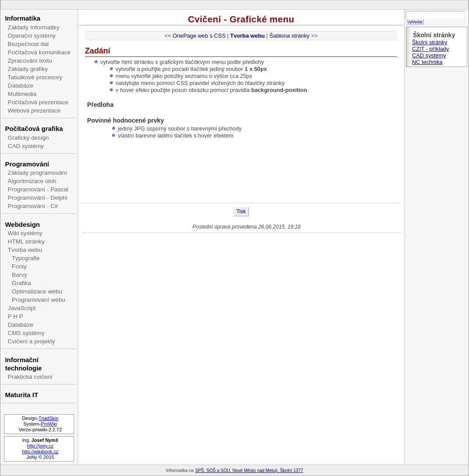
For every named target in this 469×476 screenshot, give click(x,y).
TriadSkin (49, 418)
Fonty (19, 266)
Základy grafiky (28, 69)
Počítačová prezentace (38, 102)
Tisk (241, 212)
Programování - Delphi (38, 198)
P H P (16, 316)
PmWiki (49, 424)
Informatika (23, 18)
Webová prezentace (34, 111)
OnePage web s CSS (199, 36)
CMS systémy (26, 333)
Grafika (21, 283)
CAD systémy (26, 146)
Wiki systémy (25, 233)
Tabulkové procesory (35, 77)
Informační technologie (23, 364)
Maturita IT (21, 395)
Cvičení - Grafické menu (241, 19)
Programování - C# (33, 206)
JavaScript (22, 308)
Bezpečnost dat (28, 44)
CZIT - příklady (430, 49)
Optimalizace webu (37, 291)
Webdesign (22, 224)
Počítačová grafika (34, 129)
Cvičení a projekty (32, 341)
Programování (27, 164)
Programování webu (39, 300)
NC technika (427, 62)
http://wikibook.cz (40, 451)
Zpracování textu (30, 61)
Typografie (26, 258)
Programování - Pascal (38, 189)
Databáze (21, 86)
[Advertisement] (241, 174)
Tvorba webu (25, 250)
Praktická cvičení (30, 377)
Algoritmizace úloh (32, 181)
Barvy (20, 275)
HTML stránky (26, 242)
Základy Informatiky (34, 27)
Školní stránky (430, 42)
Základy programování (37, 173)
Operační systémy (32, 36)
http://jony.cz (40, 446)
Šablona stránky (289, 36)
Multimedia (22, 94)
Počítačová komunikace (39, 52)
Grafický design (28, 138)
